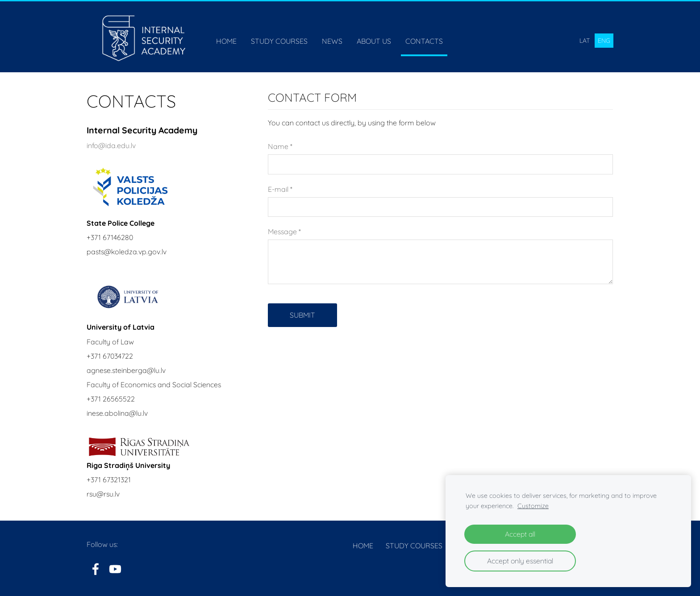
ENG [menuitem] (604, 41)
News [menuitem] (332, 41)
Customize (533, 506)
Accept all (520, 534)
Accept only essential (520, 561)
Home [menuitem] (226, 41)
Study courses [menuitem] (279, 41)
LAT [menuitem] (585, 41)
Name (280, 146)
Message (284, 232)
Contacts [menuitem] (424, 41)
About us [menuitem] (374, 41)
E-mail (280, 189)
